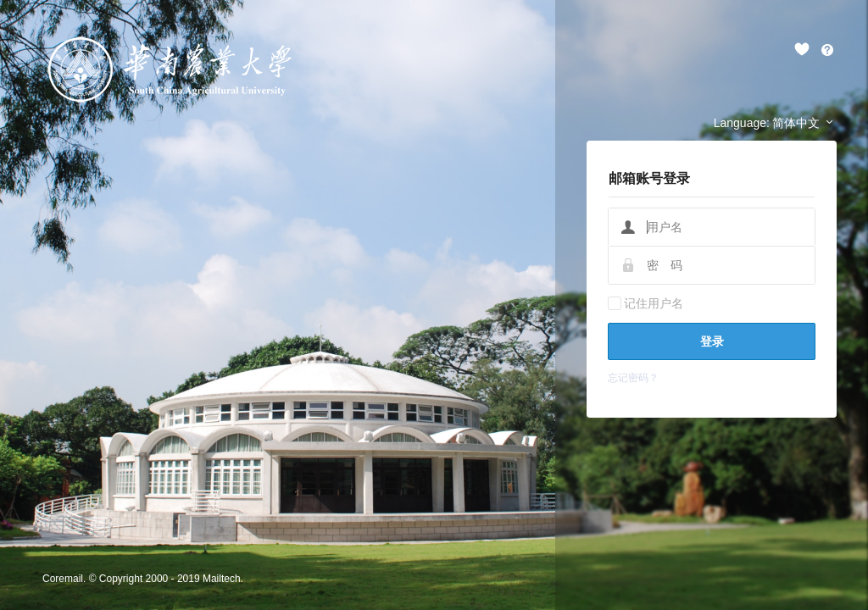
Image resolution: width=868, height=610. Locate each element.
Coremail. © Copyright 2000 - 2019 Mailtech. (143, 579)
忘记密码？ (633, 378)
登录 (712, 341)
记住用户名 (654, 303)
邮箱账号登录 (649, 178)
